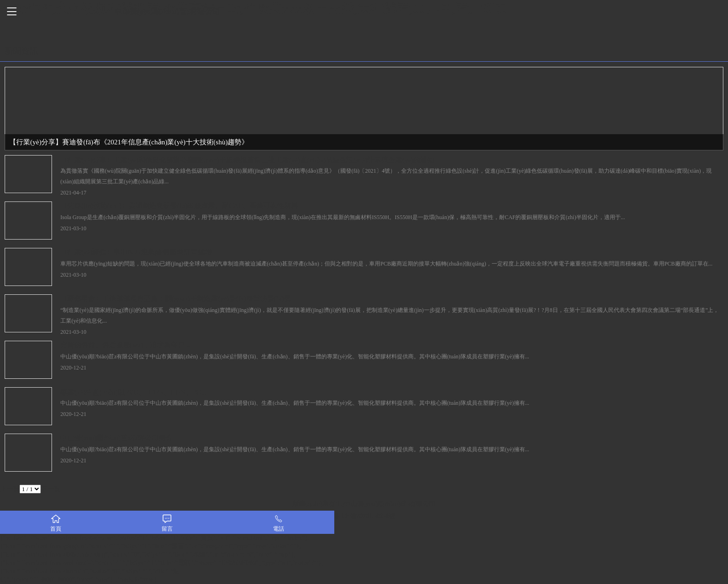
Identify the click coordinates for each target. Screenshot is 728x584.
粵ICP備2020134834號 (364, 516)
